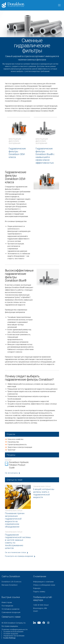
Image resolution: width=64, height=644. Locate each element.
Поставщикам (7, 606)
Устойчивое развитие (11, 609)
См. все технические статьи (15, 552)
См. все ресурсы (11, 473)
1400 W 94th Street (41, 605)
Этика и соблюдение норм (44, 585)
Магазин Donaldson (10, 585)
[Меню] (59, 5)
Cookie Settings (9, 638)
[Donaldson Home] (29, 5)
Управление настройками (14, 636)
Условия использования (13, 632)
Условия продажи (11, 634)
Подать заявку (39, 592)
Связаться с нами (11, 617)
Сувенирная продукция (11, 612)
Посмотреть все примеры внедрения (19, 556)
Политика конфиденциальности (15, 630)
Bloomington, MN (40, 608)
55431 (36, 611)
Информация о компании (43, 582)
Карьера (37, 588)
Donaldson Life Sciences (11, 582)
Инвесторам (7, 602)
